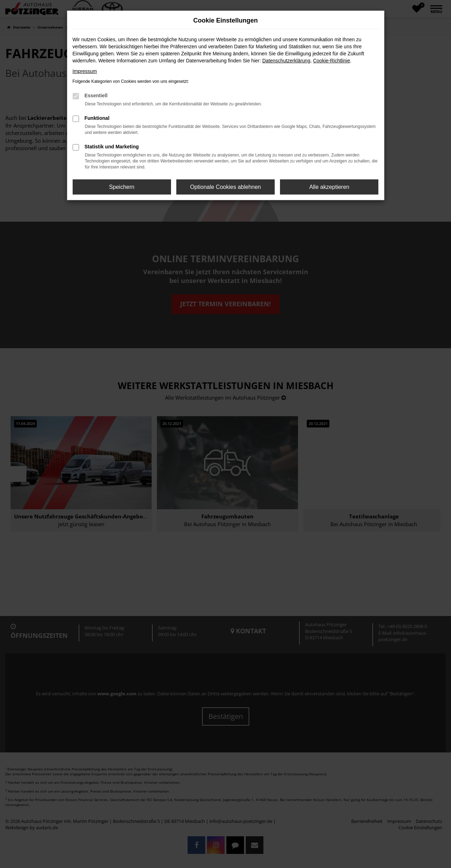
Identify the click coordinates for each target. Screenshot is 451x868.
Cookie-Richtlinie (332, 61)
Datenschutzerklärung (286, 61)
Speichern (122, 187)
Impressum (85, 71)
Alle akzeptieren (329, 187)
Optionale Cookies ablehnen (225, 187)
